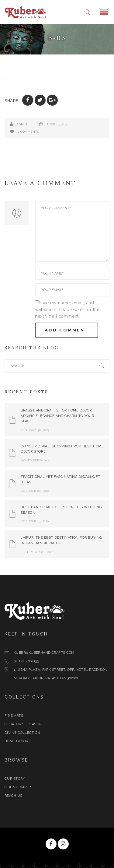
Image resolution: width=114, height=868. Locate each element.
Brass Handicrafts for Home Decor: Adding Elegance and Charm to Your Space (57, 416)
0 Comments (28, 132)
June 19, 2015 (57, 124)
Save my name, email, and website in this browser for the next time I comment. (67, 310)
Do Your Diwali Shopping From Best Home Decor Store (62, 449)
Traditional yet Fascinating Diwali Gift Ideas (60, 480)
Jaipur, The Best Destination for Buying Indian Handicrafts (61, 540)
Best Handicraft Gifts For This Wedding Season (61, 510)
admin (22, 124)
